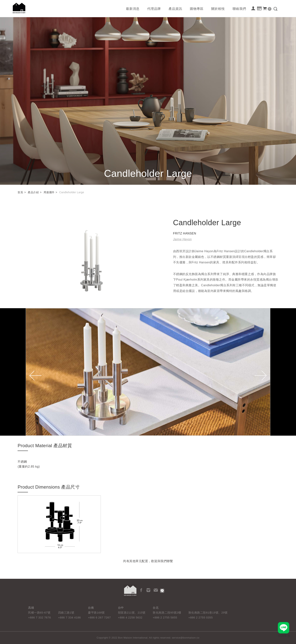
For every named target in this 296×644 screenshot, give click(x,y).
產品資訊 (175, 9)
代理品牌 (154, 9)
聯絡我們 (239, 9)
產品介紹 (33, 192)
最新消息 (133, 9)
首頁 (20, 192)
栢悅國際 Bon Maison (19, 8)
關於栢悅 (218, 9)
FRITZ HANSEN (185, 233)
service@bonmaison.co (186, 638)
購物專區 (197, 9)
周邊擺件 (49, 192)
